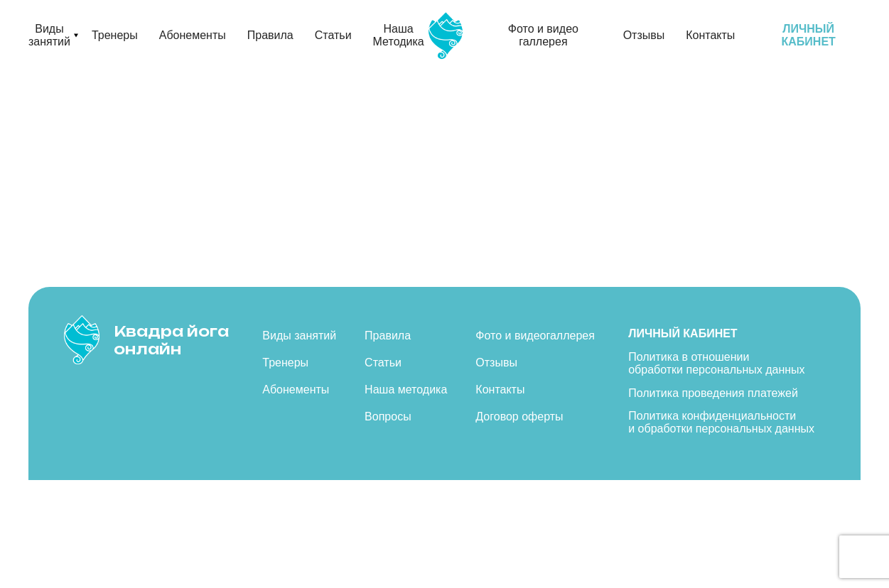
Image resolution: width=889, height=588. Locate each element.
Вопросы (388, 416)
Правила (270, 35)
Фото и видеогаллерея (535, 336)
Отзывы (644, 35)
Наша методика (406, 390)
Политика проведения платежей (713, 393)
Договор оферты (519, 416)
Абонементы (193, 35)
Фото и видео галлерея (543, 35)
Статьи (333, 35)
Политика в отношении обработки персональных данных (716, 363)
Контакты (710, 35)
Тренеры (115, 35)
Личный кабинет (683, 333)
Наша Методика (399, 35)
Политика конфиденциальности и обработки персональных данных (721, 422)
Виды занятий (49, 35)
